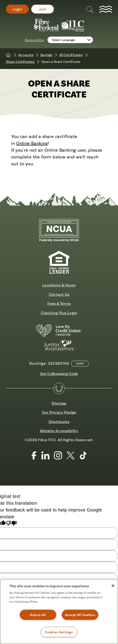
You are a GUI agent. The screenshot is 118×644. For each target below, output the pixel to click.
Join (43, 9)
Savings (46, 55)
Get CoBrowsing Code (59, 373)
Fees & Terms (59, 303)
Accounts (26, 55)
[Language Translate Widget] (70, 40)
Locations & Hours (59, 285)
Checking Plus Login (59, 313)
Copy (80, 364)
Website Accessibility (59, 431)
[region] (59, 612)
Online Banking (32, 143)
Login (17, 9)
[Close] (113, 586)
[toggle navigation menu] (106, 9)
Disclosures (59, 421)
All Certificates (71, 55)
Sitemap (59, 403)
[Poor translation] (11, 523)
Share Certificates (20, 62)
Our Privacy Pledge (59, 412)
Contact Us (59, 294)
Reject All (38, 615)
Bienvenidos (34, 40)
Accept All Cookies (80, 615)
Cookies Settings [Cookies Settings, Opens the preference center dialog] (59, 632)
